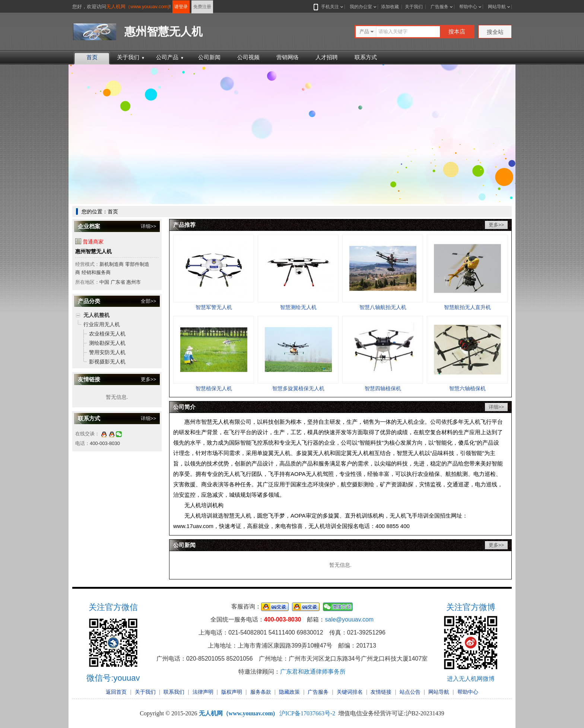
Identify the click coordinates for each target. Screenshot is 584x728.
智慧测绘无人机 (298, 307)
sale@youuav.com (349, 619)
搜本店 (457, 31)
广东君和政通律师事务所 (313, 672)
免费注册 (202, 7)
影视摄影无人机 (107, 362)
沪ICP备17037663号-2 (307, 713)
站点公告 (410, 692)
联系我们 (174, 692)
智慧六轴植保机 (467, 388)
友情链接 (381, 692)
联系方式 (366, 57)
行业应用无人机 (102, 324)
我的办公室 (361, 7)
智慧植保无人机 (214, 388)
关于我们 (414, 7)
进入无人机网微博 (471, 679)
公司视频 (248, 57)
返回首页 (116, 692)
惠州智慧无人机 (93, 251)
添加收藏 (390, 7)
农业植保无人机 (107, 334)
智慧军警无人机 (214, 307)
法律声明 (203, 692)
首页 (92, 57)
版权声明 (232, 692)
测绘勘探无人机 (107, 343)
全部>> (148, 301)
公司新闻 (209, 57)
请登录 (181, 7)
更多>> (148, 379)
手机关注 (328, 7)
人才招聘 (327, 57)
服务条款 (261, 692)
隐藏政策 (289, 692)
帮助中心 (468, 7)
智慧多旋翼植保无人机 (298, 388)
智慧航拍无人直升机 (467, 307)
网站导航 (497, 7)
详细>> (148, 226)
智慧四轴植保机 (383, 388)
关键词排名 (350, 692)
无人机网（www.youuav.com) (138, 7)
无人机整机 (96, 315)
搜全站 (495, 32)
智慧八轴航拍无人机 (383, 307)
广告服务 (439, 7)
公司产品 (170, 57)
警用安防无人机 (107, 352)
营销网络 (288, 57)
